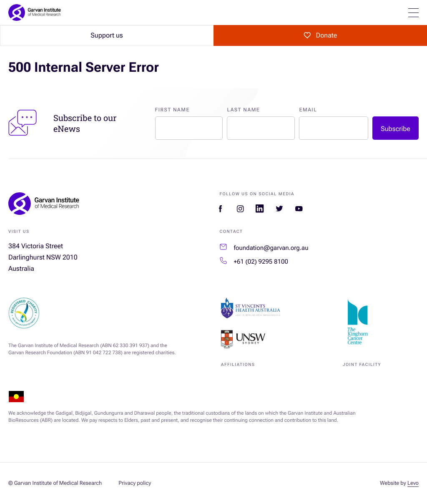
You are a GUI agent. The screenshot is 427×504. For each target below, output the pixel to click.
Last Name (243, 110)
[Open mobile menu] (413, 13)
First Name (172, 110)
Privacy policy (135, 483)
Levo (413, 483)
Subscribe (396, 129)
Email (308, 110)
